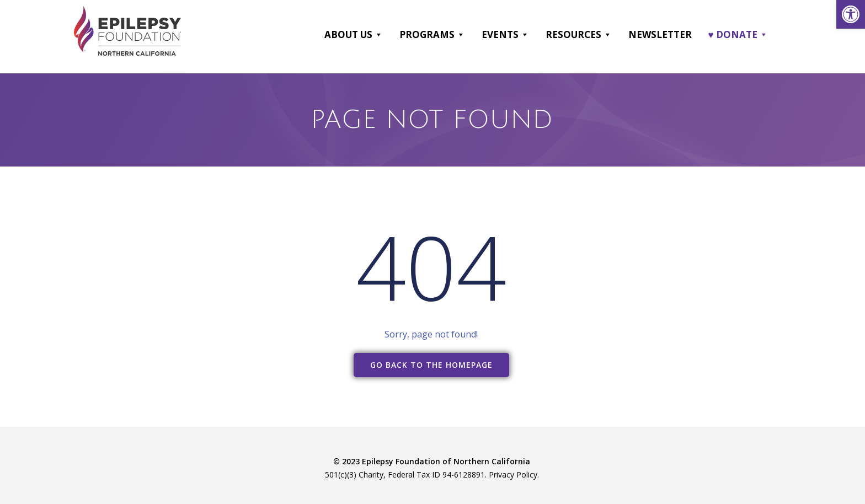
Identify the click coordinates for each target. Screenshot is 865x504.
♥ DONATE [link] (738, 35)
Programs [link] (432, 35)
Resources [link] (579, 35)
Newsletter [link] (660, 34)
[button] (378, 35)
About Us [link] (354, 35)
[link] (851, 14)
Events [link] (505, 35)
